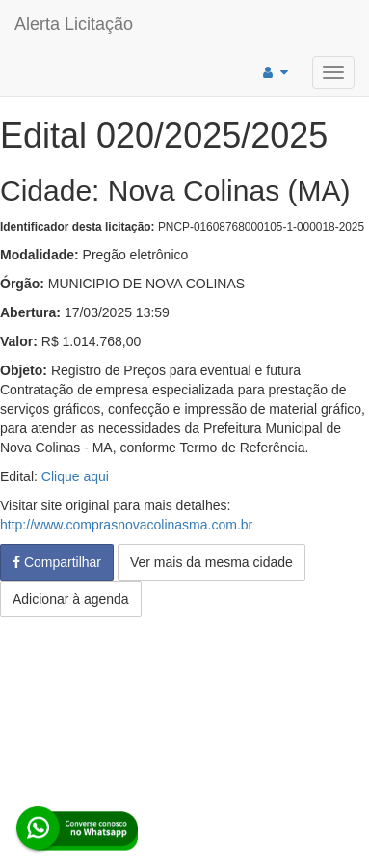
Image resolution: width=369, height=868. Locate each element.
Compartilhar (57, 562)
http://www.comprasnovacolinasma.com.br (126, 525)
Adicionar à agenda (71, 599)
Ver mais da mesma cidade (211, 562)
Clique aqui (75, 476)
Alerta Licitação (74, 24)
